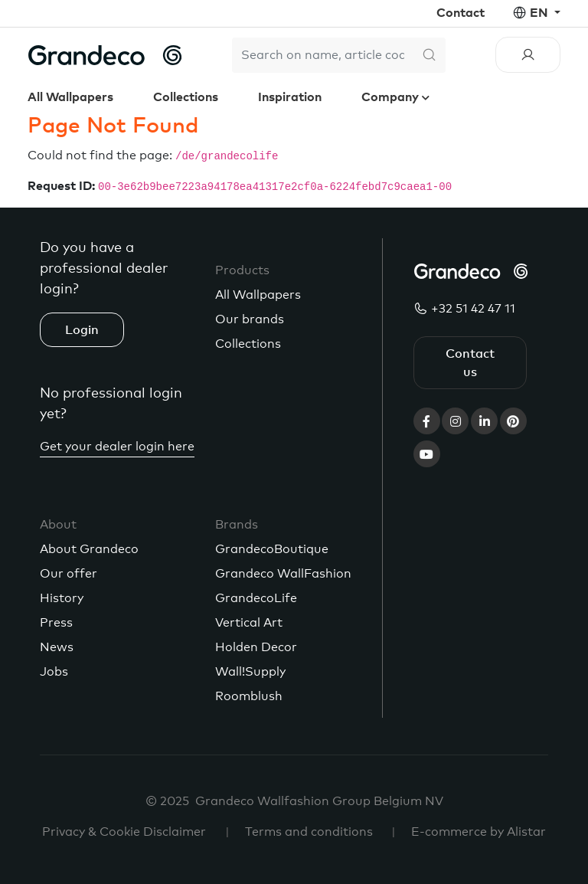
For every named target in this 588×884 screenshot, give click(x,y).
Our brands (250, 319)
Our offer (69, 574)
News (57, 647)
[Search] (322, 55)
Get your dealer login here (117, 447)
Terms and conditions (309, 832)
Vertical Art (249, 623)
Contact (461, 13)
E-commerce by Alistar (479, 832)
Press (56, 623)
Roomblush (249, 696)
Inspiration (290, 97)
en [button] (541, 13)
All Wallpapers (70, 97)
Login (82, 330)
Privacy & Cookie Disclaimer (124, 832)
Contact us (470, 363)
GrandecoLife (256, 598)
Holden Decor (256, 647)
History (62, 598)
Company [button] (392, 97)
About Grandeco (89, 549)
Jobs (54, 672)
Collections (186, 97)
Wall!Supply (250, 672)
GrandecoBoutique (272, 549)
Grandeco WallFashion (283, 574)
